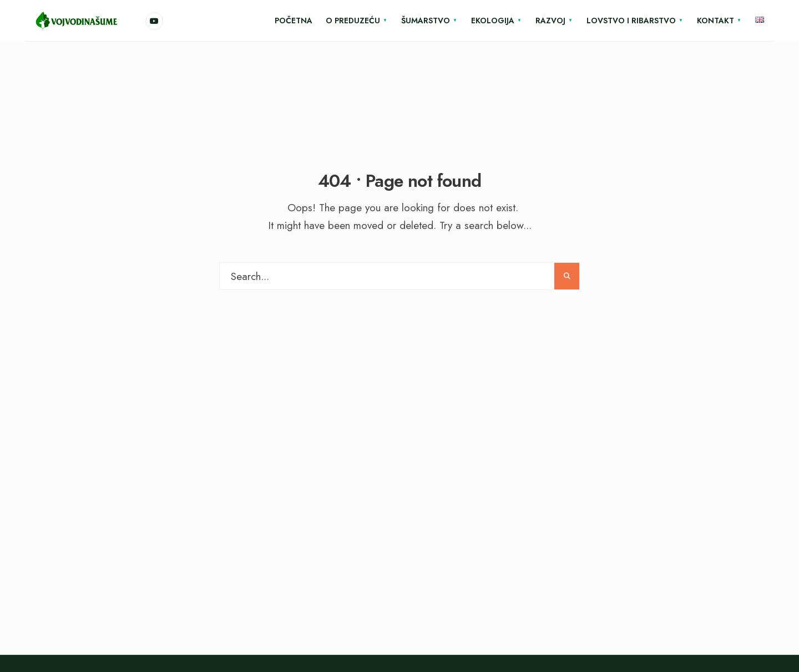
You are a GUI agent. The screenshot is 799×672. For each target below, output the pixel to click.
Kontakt (715, 21)
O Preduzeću (353, 21)
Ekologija (493, 21)
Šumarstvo (426, 21)
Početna (294, 21)
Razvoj (550, 21)
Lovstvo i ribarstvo (631, 21)
